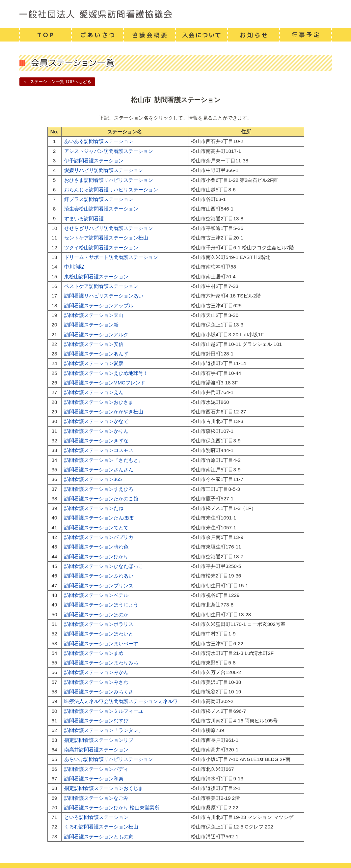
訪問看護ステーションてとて (96, 528)
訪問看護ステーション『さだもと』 (104, 460)
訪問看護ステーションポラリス (99, 624)
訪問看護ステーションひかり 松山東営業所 (112, 808)
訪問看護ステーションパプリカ (99, 537)
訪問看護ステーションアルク (96, 335)
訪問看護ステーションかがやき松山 (104, 412)
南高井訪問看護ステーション (96, 750)
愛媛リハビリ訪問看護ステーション (104, 170)
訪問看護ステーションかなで (96, 421)
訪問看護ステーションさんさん (99, 470)
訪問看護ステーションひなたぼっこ (104, 566)
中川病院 (74, 267)
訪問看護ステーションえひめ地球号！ (106, 373)
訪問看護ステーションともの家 (99, 837)
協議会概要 (149, 35)
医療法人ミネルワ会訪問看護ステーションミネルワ (121, 701)
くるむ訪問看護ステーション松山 (101, 827)
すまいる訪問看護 (84, 219)
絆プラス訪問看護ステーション (99, 199)
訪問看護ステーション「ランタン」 (104, 730)
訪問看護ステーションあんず (96, 354)
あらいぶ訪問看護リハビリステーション (109, 759)
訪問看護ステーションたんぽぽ (99, 518)
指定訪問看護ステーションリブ (99, 740)
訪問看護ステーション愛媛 (94, 363)
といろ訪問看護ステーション (96, 817)
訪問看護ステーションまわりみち (101, 663)
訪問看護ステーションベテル (96, 595)
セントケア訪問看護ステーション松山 (106, 238)
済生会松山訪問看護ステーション (101, 209)
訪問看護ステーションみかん (96, 672)
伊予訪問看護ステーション (94, 161)
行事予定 (306, 35)
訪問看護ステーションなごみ (96, 798)
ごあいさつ (97, 35)
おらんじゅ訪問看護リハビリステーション (111, 190)
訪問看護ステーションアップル (99, 306)
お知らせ (253, 35)
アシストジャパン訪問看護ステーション (109, 151)
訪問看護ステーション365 (93, 479)
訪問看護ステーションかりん (96, 431)
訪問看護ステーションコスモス (99, 450)
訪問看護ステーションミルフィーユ (104, 711)
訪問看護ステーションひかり (96, 557)
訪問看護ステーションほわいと (99, 634)
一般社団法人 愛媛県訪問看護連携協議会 (175, 14)
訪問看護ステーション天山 (94, 315)
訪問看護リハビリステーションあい (104, 296)
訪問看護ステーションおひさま (99, 402)
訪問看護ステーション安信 (94, 344)
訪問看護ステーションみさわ (96, 682)
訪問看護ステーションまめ (94, 653)
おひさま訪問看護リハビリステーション (109, 180)
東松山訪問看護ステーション (96, 277)
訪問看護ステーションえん (94, 392)
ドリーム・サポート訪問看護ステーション (111, 257)
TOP (45, 35)
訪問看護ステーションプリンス (99, 586)
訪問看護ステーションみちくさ (99, 692)
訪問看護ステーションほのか (96, 615)
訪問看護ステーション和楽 (94, 779)
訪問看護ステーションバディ (96, 769)
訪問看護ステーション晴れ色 (96, 547)
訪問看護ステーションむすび (96, 721)
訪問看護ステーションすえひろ (99, 489)
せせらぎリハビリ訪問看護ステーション (109, 228)
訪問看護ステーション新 (91, 325)
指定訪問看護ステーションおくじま (104, 788)
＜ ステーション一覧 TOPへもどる (57, 82)
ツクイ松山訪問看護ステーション (101, 248)
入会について (201, 35)
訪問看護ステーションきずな (96, 441)
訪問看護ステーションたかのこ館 (101, 499)
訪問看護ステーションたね (94, 508)
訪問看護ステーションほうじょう (101, 605)
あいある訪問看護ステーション (99, 141)
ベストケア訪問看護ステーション (101, 286)
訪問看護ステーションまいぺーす (101, 644)
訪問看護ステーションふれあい (99, 576)
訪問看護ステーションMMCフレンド (105, 383)
